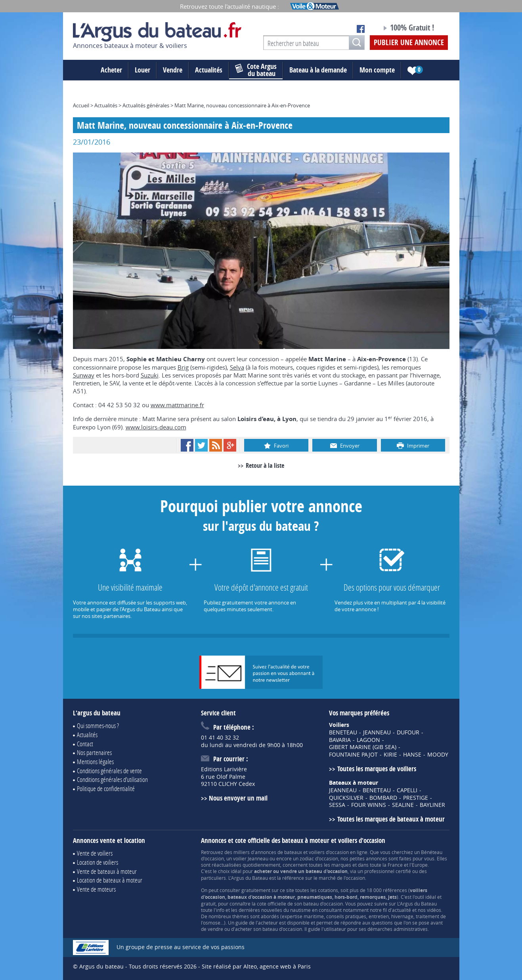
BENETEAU (343, 732)
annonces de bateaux (278, 852)
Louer (142, 70)
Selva (237, 367)
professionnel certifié (388, 871)
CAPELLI (407, 790)
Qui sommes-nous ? (98, 725)
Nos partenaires (94, 752)
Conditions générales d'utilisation (112, 779)
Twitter (201, 445)
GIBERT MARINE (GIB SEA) (363, 747)
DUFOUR (408, 732)
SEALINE (403, 805)
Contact (85, 744)
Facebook (187, 445)
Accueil (81, 105)
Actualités (209, 70)
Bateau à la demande (318, 70)
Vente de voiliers (95, 853)
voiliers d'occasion (329, 852)
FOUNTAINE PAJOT (353, 755)
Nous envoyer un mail (238, 798)
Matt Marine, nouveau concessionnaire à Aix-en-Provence (242, 105)
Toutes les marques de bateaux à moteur (391, 819)
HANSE (412, 755)
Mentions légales (95, 762)
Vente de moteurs (96, 889)
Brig (183, 367)
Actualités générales (146, 105)
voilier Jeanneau (251, 858)
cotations (328, 890)
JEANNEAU (377, 732)
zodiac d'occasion (319, 858)
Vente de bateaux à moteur (107, 871)
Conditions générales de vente (109, 771)
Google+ (230, 445)
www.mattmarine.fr (177, 405)
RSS (216, 445)
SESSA (337, 805)
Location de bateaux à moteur (110, 880)
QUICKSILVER (346, 798)
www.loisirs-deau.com (156, 427)
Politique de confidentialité (106, 788)
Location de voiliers (98, 862)
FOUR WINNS (369, 805)
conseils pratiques (346, 916)
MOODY (438, 755)
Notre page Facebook (361, 29)
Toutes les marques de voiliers (377, 769)
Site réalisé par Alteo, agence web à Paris (256, 966)
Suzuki (150, 375)
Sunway (84, 375)
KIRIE (390, 755)
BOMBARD (383, 798)
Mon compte (377, 70)
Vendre (173, 70)
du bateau (256, 70)
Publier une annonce (409, 42)
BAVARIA (340, 740)
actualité (402, 910)
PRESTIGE (416, 798)
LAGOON (368, 740)
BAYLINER (432, 805)
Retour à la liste (265, 465)
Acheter (111, 70)
